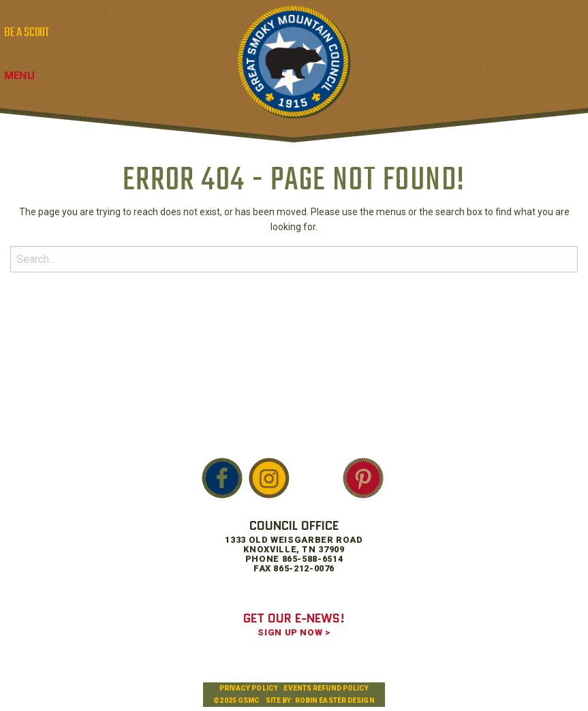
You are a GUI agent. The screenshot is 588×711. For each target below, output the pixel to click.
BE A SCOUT (27, 33)
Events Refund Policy (326, 688)
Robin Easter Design (335, 700)
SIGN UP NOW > (294, 632)
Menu (19, 75)
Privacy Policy (249, 688)
